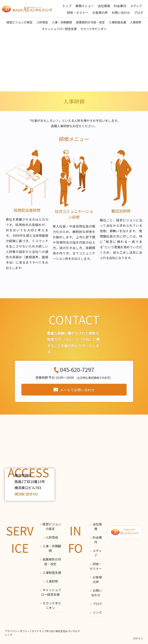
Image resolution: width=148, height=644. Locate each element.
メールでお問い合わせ (77, 390)
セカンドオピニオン (93, 29)
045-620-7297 (77, 370)
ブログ (139, 12)
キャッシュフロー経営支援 (59, 29)
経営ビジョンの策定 (20, 22)
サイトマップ (39, 631)
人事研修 (136, 22)
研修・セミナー (78, 12)
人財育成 (42, 22)
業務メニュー (85, 6)
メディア (136, 6)
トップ (67, 6)
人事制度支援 (117, 22)
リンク (97, 612)
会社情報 (104, 6)
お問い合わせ (121, 12)
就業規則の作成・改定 (90, 22)
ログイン (138, 638)
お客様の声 (100, 12)
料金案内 (120, 6)
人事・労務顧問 (62, 22)
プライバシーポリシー (17, 631)
